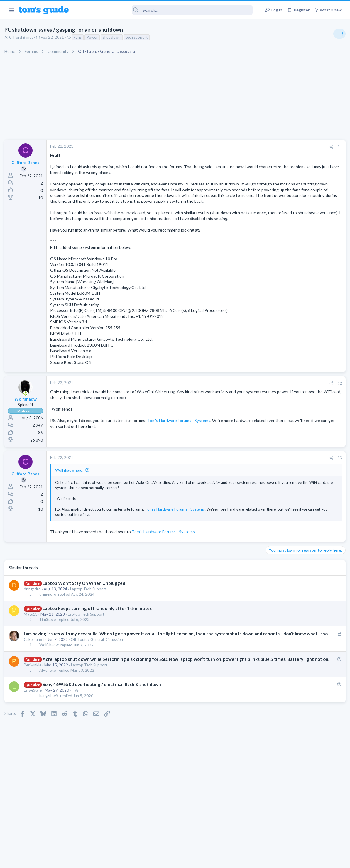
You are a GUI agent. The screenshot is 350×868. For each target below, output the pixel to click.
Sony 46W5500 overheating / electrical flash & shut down (103, 714)
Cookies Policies (153, 860)
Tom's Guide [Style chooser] (302, 835)
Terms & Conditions (231, 860)
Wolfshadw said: (71, 487)
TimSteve (49, 637)
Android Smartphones (286, 455)
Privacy (190, 860)
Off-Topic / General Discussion (98, 663)
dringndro (34, 606)
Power (94, 37)
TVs (77, 720)
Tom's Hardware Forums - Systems (180, 438)
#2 (244, 401)
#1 (244, 147)
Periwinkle (34, 695)
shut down (113, 37)
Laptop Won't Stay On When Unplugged (85, 600)
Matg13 (32, 631)
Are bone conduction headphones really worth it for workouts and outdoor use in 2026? (303, 337)
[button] (12, 10)
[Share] (236, 147)
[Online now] (27, 411)
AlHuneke (49, 700)
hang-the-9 (50, 725)
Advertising (112, 860)
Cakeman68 (36, 663)
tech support (138, 37)
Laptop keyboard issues (297, 405)
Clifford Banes (23, 37)
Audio (272, 359)
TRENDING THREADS (276, 319)
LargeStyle (34, 720)
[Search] (165, 10)
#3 (244, 475)
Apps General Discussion (288, 518)
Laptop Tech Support (90, 606)
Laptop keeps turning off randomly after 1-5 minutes (99, 626)
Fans (79, 37)
